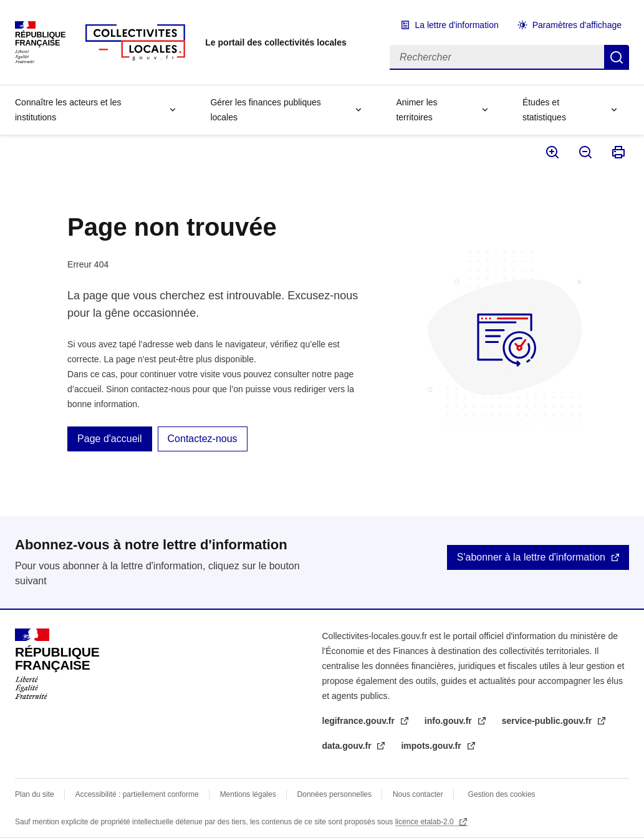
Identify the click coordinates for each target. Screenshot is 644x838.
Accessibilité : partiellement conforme (137, 794)
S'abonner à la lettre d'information (531, 557)
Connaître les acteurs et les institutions (68, 110)
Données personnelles (334, 794)
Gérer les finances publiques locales (265, 110)
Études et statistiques (544, 110)
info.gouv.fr (449, 721)
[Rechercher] (497, 57)
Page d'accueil (110, 439)
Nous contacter (418, 794)
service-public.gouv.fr (548, 721)
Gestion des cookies (502, 794)
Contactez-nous (203, 439)
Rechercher (617, 57)
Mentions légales (248, 794)
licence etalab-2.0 (425, 822)
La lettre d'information (457, 25)
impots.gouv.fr (432, 746)
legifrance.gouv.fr (360, 721)
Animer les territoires (416, 110)
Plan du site (35, 794)
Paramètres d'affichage (577, 25)
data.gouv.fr (348, 746)
